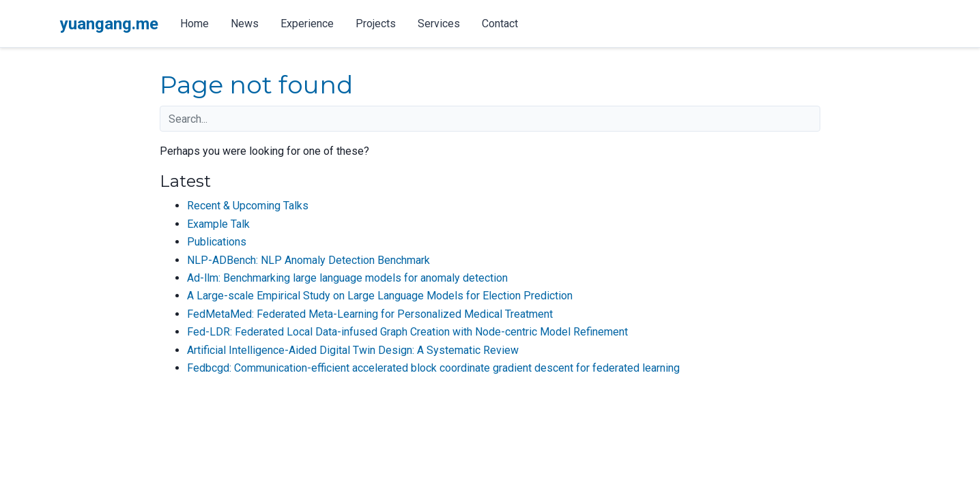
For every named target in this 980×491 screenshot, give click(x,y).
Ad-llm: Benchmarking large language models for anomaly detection (347, 278)
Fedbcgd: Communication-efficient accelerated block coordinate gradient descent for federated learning (433, 368)
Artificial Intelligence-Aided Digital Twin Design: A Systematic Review (353, 350)
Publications (217, 242)
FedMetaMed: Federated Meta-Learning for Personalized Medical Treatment (370, 314)
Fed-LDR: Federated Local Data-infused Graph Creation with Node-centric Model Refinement (407, 332)
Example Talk (218, 224)
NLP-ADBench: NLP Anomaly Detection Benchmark (308, 260)
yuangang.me (109, 24)
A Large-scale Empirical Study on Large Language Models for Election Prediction (380, 296)
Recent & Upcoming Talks (248, 206)
